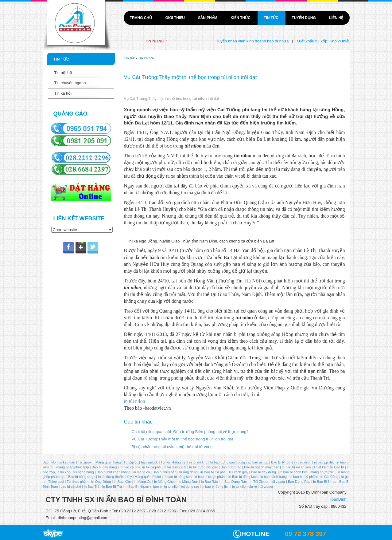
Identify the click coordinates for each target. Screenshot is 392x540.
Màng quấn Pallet (148, 477)
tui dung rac (190, 487)
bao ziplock (149, 462)
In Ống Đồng (101, 482)
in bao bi (156, 487)
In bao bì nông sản (178, 477)
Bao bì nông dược (82, 477)
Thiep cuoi (56, 482)
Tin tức (272, 18)
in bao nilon (302, 462)
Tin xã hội (63, 93)
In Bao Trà (91, 487)
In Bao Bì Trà (112, 487)
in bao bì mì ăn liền (296, 467)
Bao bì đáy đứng (104, 467)
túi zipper (278, 482)
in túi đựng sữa (175, 467)
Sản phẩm (208, 18)
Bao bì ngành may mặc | (262, 467)
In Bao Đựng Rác (233, 482)
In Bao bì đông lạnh (243, 477)
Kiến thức (241, 18)
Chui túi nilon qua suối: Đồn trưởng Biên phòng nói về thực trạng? (190, 432)
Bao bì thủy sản (164, 472)
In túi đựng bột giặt (203, 467)
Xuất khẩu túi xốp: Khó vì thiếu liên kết (337, 41)
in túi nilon (135, 401)
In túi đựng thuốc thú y (115, 477)
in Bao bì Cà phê (213, 472)
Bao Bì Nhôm (281, 462)
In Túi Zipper (259, 482)
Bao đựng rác (231, 467)
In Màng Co (142, 482)
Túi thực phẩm (78, 482)
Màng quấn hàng (108, 462)
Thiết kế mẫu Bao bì (329, 467)
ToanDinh (338, 499)
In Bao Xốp (122, 482)
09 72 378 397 (305, 534)
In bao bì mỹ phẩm (304, 477)
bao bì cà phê (71, 487)
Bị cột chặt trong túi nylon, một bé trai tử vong (172, 447)
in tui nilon (172, 487)
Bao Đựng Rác (299, 482)
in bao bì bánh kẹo (294, 472)
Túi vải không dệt (173, 462)
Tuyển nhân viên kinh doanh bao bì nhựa (259, 41)
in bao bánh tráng (273, 477)
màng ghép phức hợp (73, 467)
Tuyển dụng (304, 18)
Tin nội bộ (63, 73)
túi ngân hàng (83, 472)
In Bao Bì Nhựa (325, 482)
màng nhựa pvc (322, 472)
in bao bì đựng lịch (216, 487)
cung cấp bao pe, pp (253, 462)
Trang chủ (142, 18)
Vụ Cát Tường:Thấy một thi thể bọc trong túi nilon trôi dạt (182, 439)
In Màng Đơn (188, 482)
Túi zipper (85, 462)
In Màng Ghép (165, 482)
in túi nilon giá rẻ (245, 487)
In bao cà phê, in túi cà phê (140, 467)
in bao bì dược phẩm (210, 477)
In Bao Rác (209, 482)
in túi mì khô (198, 462)
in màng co (141, 472)
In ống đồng (188, 472)
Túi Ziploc (131, 462)
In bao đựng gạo (223, 462)
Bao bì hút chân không (113, 472)
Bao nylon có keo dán (59, 462)
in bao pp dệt (323, 462)
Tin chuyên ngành (70, 83)
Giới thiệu (175, 18)
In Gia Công (329, 477)
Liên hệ (336, 18)
